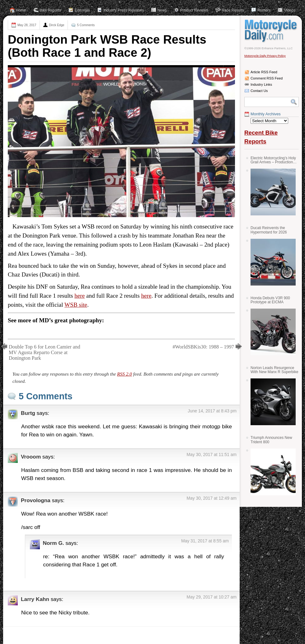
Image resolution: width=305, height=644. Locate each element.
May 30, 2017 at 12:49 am (212, 498)
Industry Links (261, 84)
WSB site (76, 305)
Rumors (264, 10)
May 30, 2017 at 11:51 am (212, 454)
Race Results (233, 10)
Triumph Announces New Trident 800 (271, 440)
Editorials (82, 10)
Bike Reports (51, 10)
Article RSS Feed (264, 72)
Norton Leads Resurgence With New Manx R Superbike (274, 370)
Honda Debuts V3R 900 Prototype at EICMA (270, 300)
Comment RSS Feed (267, 78)
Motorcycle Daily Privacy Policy (265, 56)
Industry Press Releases (124, 10)
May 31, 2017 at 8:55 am (205, 541)
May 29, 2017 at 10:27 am (212, 597)
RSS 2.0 (124, 374)
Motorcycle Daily (272, 31)
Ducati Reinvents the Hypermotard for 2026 (269, 230)
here (80, 296)
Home (21, 10)
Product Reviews (194, 10)
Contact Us (259, 91)
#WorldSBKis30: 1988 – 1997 (203, 347)
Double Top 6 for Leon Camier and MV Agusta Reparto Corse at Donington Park (45, 352)
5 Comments (86, 25)
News (162, 10)
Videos (289, 10)
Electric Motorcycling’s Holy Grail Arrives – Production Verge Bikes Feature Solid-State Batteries (273, 160)
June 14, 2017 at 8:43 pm (212, 411)
